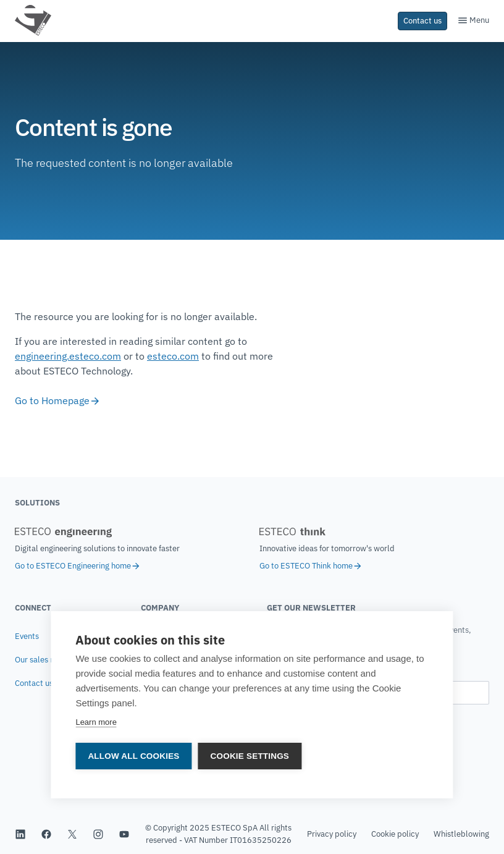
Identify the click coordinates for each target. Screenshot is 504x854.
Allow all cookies (133, 757)
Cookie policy (395, 834)
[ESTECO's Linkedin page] (20, 834)
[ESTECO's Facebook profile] (46, 834)
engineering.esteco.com (68, 356)
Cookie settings (250, 757)
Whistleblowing (461, 834)
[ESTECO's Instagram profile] (98, 834)
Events (27, 636)
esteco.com (173, 356)
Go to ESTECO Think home (311, 566)
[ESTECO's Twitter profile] (72, 834)
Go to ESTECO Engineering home (78, 566)
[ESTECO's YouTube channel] (124, 834)
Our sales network (47, 660)
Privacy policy (332, 834)
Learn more (96, 723)
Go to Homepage (58, 401)
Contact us (34, 683)
